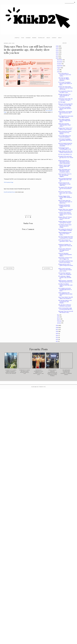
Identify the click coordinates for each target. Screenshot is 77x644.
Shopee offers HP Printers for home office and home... (65, 218)
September (60, 66)
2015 (57, 333)
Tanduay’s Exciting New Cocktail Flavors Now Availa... (64, 206)
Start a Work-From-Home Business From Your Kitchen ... (65, 133)
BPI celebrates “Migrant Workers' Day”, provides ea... (65, 277)
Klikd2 (33, 387)
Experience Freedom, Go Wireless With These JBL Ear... (65, 246)
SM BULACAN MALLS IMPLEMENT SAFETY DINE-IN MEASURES (64, 162)
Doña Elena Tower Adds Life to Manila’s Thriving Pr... (65, 99)
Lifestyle (17, 38)
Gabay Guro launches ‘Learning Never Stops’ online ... (65, 125)
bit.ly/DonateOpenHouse (9, 192)
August (59, 68)
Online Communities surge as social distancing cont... (66, 309)
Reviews (34, 38)
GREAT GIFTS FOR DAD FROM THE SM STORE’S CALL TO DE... (65, 270)
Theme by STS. (42, 387)
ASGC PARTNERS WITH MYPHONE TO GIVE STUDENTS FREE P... (64, 171)
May (58, 315)
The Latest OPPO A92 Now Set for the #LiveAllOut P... (65, 189)
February (59, 321)
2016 (57, 331)
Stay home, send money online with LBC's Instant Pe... (65, 193)
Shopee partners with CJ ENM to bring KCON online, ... (66, 265)
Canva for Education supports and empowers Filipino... (65, 255)
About (60, 38)
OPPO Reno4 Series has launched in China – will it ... (65, 241)
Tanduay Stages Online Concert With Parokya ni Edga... (65, 197)
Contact (54, 38)
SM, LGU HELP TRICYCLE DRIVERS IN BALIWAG (65, 305)
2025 (57, 48)
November (60, 62)
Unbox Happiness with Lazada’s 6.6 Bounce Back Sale (65, 294)
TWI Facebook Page (9, 182)
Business (28, 38)
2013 (57, 337)
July (58, 70)
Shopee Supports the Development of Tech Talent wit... (64, 184)
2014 (57, 335)
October (59, 64)
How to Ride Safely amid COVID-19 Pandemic (65, 136)
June (58, 72)
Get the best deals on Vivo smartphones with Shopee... (65, 302)
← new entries (9, 268)
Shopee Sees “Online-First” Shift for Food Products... (65, 129)
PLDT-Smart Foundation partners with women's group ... (65, 108)
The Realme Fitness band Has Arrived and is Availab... (65, 226)
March (59, 319)
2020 (57, 58)
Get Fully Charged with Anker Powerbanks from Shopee (66, 237)
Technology (41, 38)
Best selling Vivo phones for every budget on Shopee (65, 230)
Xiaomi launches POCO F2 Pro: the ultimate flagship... (65, 175)
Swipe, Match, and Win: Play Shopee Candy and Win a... (66, 152)
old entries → (47, 268)
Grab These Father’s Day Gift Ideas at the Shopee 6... (66, 298)
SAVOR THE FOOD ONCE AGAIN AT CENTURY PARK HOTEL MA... (65, 88)
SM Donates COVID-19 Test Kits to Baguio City (65, 258)
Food (23, 38)
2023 (57, 52)
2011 (57, 341)
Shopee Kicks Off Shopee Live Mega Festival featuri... (65, 250)
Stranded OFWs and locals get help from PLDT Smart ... (66, 158)
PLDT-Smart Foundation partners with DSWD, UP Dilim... (65, 83)
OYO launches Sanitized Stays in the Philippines (65, 274)
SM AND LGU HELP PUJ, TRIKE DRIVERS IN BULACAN (64, 96)
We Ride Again (62, 102)
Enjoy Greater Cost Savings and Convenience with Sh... (65, 113)
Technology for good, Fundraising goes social (65, 149)
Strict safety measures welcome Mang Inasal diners (64, 121)
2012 (57, 339)
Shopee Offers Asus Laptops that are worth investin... (66, 210)
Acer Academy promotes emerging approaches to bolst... (65, 290)
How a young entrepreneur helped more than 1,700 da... (65, 180)
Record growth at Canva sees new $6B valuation (66, 117)
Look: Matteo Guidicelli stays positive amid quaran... (66, 262)
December (60, 60)
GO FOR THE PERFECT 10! (65, 154)
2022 (57, 54)
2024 (57, 50)
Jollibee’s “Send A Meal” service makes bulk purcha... (64, 166)
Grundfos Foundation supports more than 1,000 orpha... (65, 285)
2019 (57, 325)
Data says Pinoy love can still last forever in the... (66, 312)
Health (48, 38)
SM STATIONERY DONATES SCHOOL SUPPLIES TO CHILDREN (65, 145)
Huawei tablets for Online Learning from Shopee (65, 222)
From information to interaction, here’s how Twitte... (65, 75)
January (59, 323)
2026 (57, 46)
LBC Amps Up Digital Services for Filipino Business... (64, 79)
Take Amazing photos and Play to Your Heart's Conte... (65, 234)
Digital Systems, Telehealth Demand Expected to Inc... (66, 281)
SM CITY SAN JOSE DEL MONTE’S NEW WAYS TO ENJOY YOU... (65, 202)
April (58, 317)
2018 (57, 327)
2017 (57, 329)
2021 (57, 56)
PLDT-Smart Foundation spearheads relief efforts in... (65, 140)
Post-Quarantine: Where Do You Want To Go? (65, 92)
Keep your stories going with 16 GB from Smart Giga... (65, 105)
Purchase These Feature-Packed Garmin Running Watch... (65, 214)
